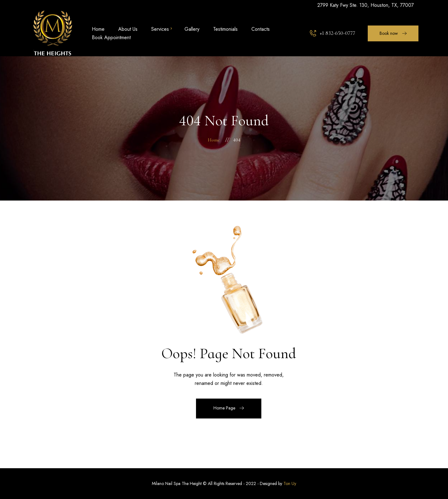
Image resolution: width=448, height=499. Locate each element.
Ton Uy (290, 483)
